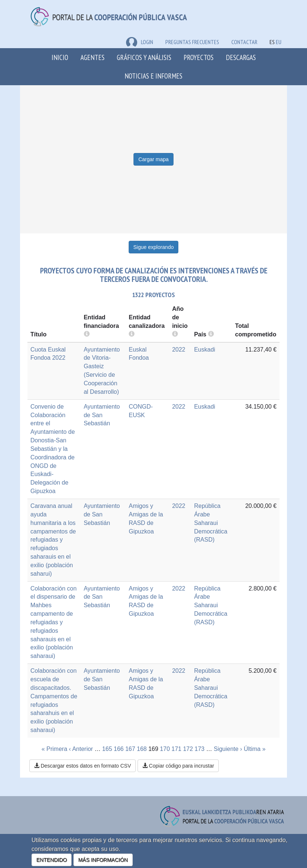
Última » (255, 749)
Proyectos (199, 57)
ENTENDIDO (52, 860)
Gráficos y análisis (144, 57)
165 (107, 749)
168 (142, 749)
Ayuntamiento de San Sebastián (102, 415)
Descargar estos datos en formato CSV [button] (82, 766)
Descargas (241, 57)
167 (130, 749)
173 (200, 749)
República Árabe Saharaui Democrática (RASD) (211, 523)
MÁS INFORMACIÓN (103, 860)
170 (165, 749)
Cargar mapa (153, 159)
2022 (179, 350)
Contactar (244, 42)
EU (279, 42)
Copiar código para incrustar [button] (178, 766)
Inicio (60, 57)
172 (188, 749)
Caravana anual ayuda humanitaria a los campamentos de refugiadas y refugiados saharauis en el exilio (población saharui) (53, 540)
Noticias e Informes (153, 76)
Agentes (93, 57)
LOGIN (140, 42)
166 (119, 749)
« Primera (54, 749)
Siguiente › (228, 749)
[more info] (175, 334)
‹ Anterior (81, 749)
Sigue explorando (154, 247)
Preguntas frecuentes (192, 42)
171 (177, 749)
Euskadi (204, 350)
